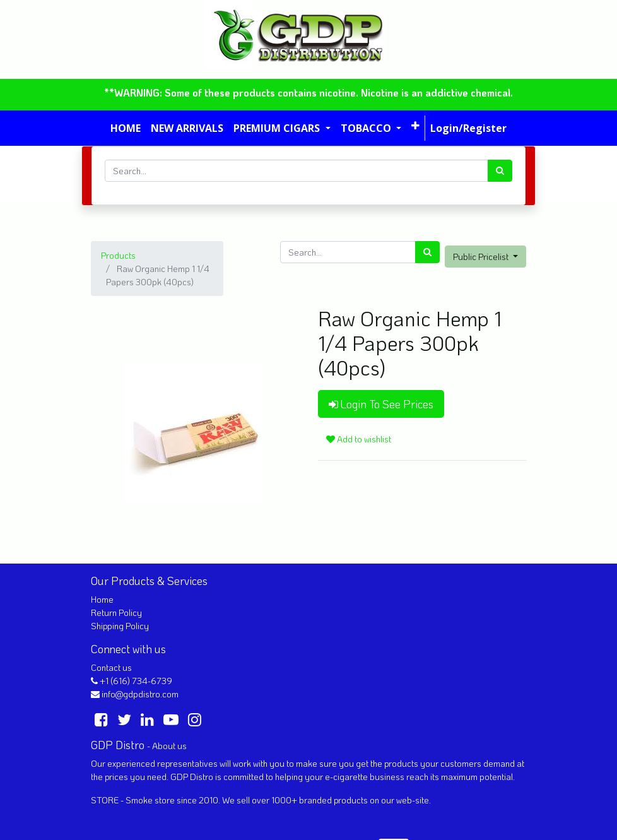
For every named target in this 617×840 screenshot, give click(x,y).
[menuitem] (126, 128)
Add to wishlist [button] (359, 439)
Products (118, 255)
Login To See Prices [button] (381, 404)
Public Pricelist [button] (482, 257)
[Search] (500, 171)
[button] (415, 126)
